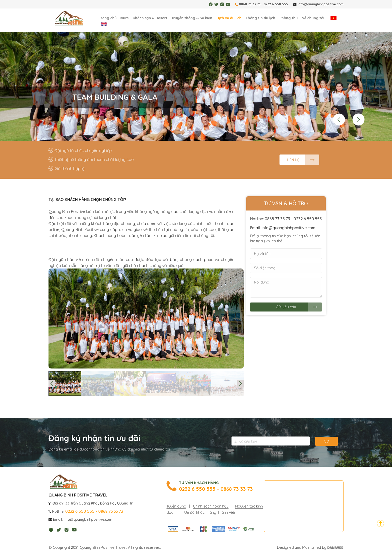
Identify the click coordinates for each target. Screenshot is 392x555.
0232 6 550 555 (276, 4)
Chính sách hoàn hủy (211, 506)
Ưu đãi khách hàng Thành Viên (210, 512)
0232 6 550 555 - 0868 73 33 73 (216, 489)
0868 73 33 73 (250, 4)
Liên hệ (293, 160)
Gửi (327, 441)
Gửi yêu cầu (286, 307)
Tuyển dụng (176, 506)
